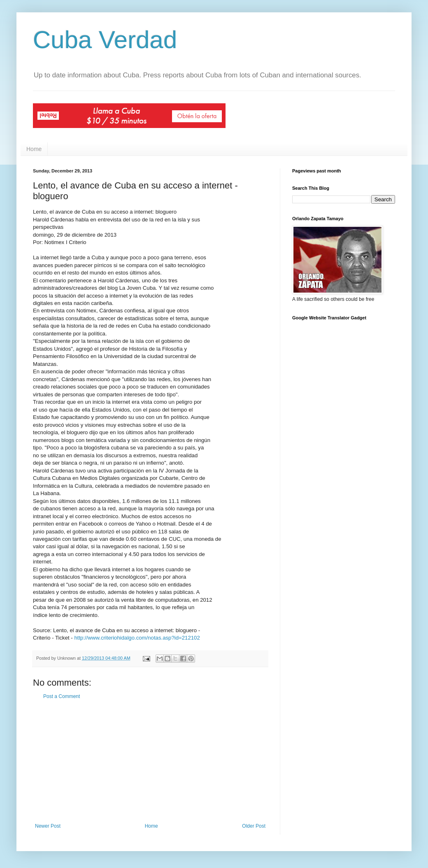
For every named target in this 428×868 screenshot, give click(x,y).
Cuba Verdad (105, 40)
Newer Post (48, 826)
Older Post (254, 826)
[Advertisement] (150, 761)
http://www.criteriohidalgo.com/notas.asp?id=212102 (137, 638)
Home (34, 149)
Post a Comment (62, 696)
